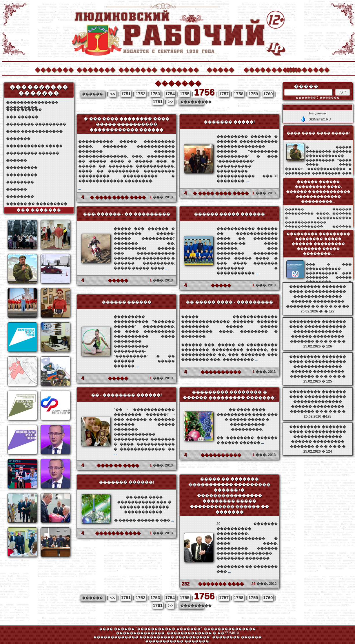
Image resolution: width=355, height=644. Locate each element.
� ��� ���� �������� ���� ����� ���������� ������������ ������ (127, 124)
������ (17, 160)
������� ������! (126, 482)
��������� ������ (33, 153)
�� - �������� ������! (126, 395)
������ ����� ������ (230, 214)
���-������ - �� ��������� (126, 214)
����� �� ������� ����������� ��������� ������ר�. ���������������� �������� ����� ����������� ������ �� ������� (230, 495)
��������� (22, 168)
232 (186, 584)
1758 (239, 94)
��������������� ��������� (32, 103)
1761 (158, 101)
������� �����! (229, 122)
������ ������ (127, 302)
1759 (253, 94)
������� (54, 69)
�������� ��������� (36, 124)
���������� (263, 69)
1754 (170, 94)
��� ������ (22, 117)
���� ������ (24, 110)
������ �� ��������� (37, 204)
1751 (126, 94)
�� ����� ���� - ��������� (229, 302)
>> (171, 101)
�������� (304, 69)
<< (113, 94)
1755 (184, 94)
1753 (155, 94)
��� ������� (39, 210)
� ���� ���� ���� (118, 197)
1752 (140, 94)
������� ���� (118, 533)
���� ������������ (34, 131)
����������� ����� (34, 146)
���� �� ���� (118, 465)
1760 (268, 94)
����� (221, 69)
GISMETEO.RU (319, 119)
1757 (224, 94)
